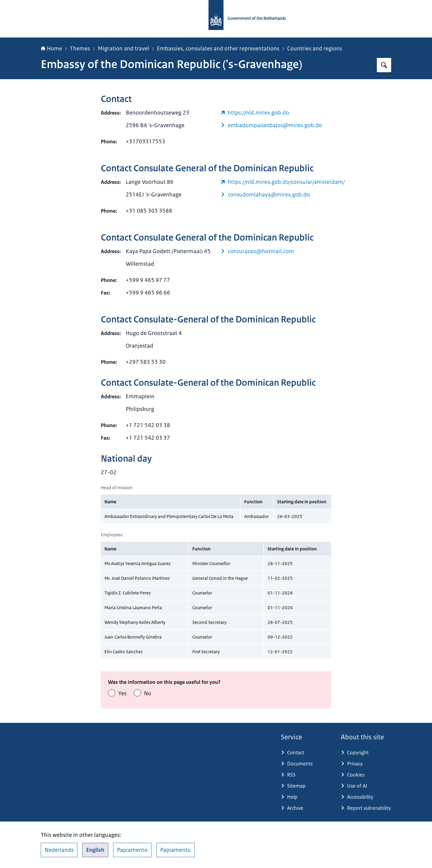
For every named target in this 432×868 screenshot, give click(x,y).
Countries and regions (315, 49)
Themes (80, 49)
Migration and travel (123, 49)
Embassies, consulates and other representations (218, 49)
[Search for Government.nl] (384, 65)
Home (51, 49)
